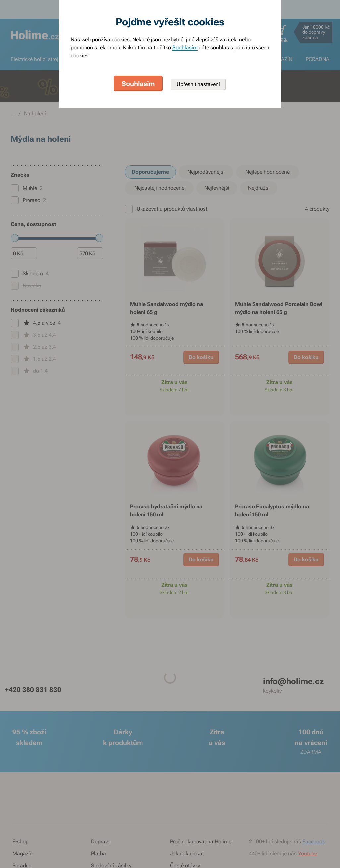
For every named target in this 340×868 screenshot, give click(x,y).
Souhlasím (185, 48)
